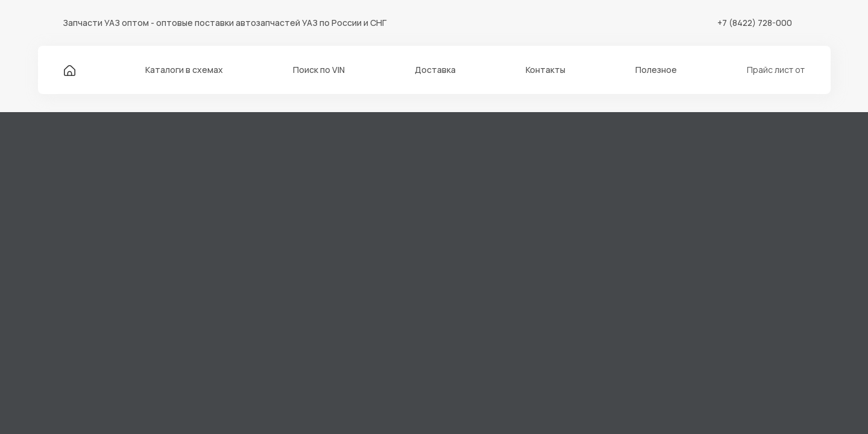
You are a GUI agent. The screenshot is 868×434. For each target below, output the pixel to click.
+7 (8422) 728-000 (755, 23)
